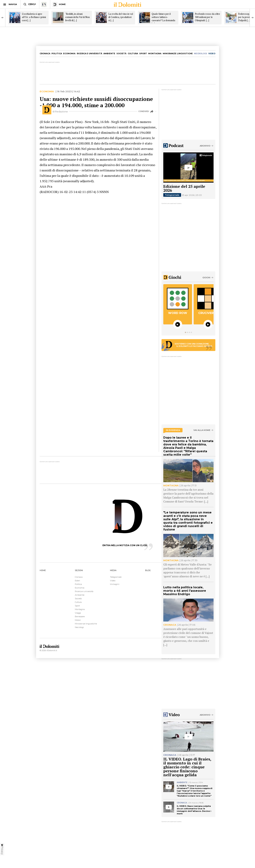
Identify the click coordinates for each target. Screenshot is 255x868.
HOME (43, 570)
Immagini (115, 584)
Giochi (206, 278)
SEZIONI (79, 570)
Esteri (77, 581)
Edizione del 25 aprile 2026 (184, 188)
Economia (69, 53)
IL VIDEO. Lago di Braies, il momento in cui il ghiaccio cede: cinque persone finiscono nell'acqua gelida (187, 767)
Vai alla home (202, 430)
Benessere (80, 616)
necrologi (201, 53)
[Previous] (3, 18)
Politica (57, 53)
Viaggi (78, 613)
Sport (143, 53)
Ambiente (109, 53)
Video (113, 581)
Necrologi (79, 627)
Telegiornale (172, 195)
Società (121, 53)
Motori (78, 620)
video (212, 53)
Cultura (133, 53)
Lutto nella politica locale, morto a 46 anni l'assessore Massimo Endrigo (185, 591)
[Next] (252, 18)
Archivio (205, 146)
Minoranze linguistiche (178, 53)
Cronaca (45, 53)
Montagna (155, 53)
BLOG (148, 570)
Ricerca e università (89, 53)
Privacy (2, 849)
